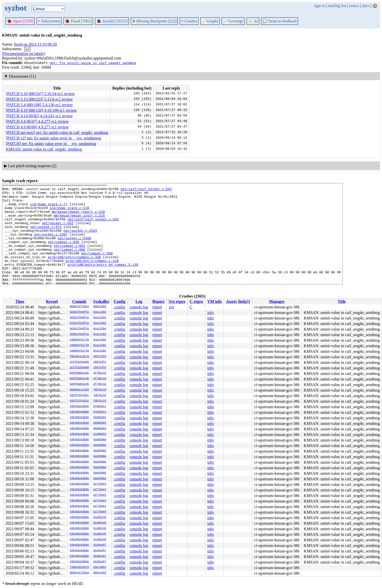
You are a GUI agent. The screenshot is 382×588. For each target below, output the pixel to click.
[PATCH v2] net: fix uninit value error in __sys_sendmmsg (53, 138)
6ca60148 (100, 517)
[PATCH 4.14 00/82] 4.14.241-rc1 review (39, 116)
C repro (196, 301)
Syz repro (177, 301)
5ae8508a (100, 440)
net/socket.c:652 (58, 231)
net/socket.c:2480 (74, 249)
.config (119, 307)
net (27, 49)
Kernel (52, 301)
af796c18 (100, 373)
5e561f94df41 (79, 312)
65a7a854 (100, 567)
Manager (277, 301)
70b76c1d (100, 390)
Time (20, 301)
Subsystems (49, 21)
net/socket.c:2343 (80, 240)
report (157, 307)
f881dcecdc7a (79, 357)
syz (171, 307)
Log (139, 301)
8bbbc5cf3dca (79, 307)
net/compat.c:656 (63, 254)
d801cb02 (100, 307)
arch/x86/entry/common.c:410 (92, 277)
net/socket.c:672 (46, 236)
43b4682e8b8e (79, 406)
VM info (214, 301)
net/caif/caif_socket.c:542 (146, 190)
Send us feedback (280, 21)
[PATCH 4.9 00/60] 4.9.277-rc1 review (37, 127)
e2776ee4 (100, 484)
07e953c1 (100, 406)
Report (158, 301)
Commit (79, 301)
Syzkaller (101, 301)
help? (244, 301)
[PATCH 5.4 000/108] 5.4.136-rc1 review (39, 105)
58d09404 (100, 418)
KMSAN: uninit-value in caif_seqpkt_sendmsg (44, 149)
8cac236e (100, 312)
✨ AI (253, 21)
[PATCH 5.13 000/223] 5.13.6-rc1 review (39, 99)
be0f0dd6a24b (79, 373)
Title (342, 301)
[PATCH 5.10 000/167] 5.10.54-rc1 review (40, 94)
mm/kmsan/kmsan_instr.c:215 (79, 222)
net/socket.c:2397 (51, 245)
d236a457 (100, 545)
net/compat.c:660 (69, 263)
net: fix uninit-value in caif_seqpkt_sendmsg (93, 63)
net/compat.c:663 (69, 258)
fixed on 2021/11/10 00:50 (36, 44)
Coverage (233, 21)
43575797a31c (79, 395)
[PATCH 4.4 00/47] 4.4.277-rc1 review (37, 121)
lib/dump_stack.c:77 (49, 209)
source (354, 6)
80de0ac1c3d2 (79, 390)
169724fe (100, 357)
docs (366, 6)
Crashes (189, 21)
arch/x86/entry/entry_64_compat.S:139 (103, 281)
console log (139, 307)
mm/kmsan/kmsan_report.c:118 (78, 218)
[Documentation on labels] (24, 54)
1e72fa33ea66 (79, 362)
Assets (231, 301)
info (211, 313)
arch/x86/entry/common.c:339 (74, 272)
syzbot (16, 8)
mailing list (337, 6)
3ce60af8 (100, 434)
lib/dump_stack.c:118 (69, 213)
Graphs (210, 21)
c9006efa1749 (79, 340)
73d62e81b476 (79, 567)
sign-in (319, 6)
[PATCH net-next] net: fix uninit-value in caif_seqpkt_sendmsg (57, 133)
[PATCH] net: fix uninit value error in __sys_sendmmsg (51, 144)
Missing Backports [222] (154, 21)
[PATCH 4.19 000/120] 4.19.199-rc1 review (41, 110)
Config (120, 301)
